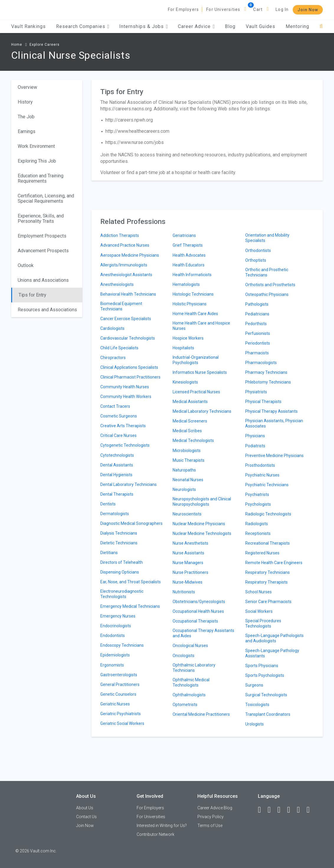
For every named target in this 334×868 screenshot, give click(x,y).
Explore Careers (45, 45)
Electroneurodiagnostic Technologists (122, 594)
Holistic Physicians (190, 304)
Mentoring (297, 26)
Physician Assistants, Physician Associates (274, 423)
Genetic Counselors (118, 694)
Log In (282, 9)
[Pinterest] (301, 810)
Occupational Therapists (195, 621)
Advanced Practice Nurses (125, 245)
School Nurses (258, 592)
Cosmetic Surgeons (119, 416)
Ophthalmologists (189, 695)
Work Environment (36, 146)
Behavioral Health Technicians (128, 294)
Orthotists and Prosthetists (270, 285)
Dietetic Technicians (119, 543)
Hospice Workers (188, 338)
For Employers (184, 9)
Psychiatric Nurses (262, 475)
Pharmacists (257, 353)
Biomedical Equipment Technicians (121, 306)
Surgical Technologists (266, 695)
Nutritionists (184, 592)
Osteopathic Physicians (267, 294)
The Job (26, 117)
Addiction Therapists (120, 235)
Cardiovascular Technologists (128, 338)
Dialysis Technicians (119, 533)
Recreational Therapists (267, 543)
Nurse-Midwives (188, 582)
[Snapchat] (311, 810)
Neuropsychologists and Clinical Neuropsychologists (202, 502)
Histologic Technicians (193, 294)
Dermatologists (115, 514)
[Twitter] (281, 810)
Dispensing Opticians (120, 572)
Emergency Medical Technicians (130, 606)
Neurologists (184, 489)
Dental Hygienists (116, 475)
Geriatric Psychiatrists (121, 714)
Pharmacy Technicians (266, 372)
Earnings (27, 131)
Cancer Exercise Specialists (126, 319)
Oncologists (184, 656)
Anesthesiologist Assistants (126, 275)
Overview (27, 87)
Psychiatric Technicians (267, 485)
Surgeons (254, 685)
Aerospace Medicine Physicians (130, 255)
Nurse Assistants (188, 553)
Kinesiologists (185, 382)
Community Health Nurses (125, 387)
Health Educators (189, 265)
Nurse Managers (188, 563)
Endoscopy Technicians (122, 645)
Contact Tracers (115, 406)
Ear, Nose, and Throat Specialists (131, 582)
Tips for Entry (32, 295)
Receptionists (258, 533)
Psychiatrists (257, 494)
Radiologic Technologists (268, 514)
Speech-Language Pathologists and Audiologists (274, 638)
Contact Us (86, 817)
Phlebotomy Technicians (268, 382)
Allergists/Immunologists (124, 265)
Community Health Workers (126, 397)
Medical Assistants (190, 402)
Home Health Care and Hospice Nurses (201, 326)
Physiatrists (256, 392)
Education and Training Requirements (41, 178)
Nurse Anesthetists (190, 543)
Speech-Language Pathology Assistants (272, 653)
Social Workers (259, 611)
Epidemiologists (115, 655)
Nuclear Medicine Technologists (202, 533)
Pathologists (257, 304)
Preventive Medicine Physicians (274, 456)
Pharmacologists (261, 363)
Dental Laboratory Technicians (128, 484)
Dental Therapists (117, 494)
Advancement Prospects (43, 251)
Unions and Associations (43, 280)
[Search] (321, 26)
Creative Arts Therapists (123, 426)
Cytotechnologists (117, 455)
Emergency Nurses (118, 616)
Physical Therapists (263, 402)
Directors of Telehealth (122, 562)
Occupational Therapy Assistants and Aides (203, 633)
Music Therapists (189, 460)
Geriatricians (184, 235)
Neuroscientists (187, 514)
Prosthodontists (260, 465)
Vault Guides (261, 26)
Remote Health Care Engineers (274, 563)
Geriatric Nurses (115, 704)
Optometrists (185, 705)
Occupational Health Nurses (198, 611)
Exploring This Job (37, 161)
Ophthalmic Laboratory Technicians (194, 668)
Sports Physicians (262, 666)
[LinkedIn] (272, 810)
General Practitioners (120, 684)
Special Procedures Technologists (263, 623)
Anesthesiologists (117, 284)
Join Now (308, 10)
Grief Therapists (188, 245)
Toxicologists (257, 705)
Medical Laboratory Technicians (202, 411)
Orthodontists (258, 250)
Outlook (26, 265)
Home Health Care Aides (195, 314)
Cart (258, 9)
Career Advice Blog (215, 808)
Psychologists (258, 504)
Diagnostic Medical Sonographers (131, 523)
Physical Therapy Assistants (271, 411)
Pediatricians (257, 314)
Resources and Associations (47, 310)
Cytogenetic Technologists (125, 445)
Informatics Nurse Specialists (200, 372)
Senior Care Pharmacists (268, 602)
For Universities (223, 9)
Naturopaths (184, 470)
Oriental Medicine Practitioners (201, 714)
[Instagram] (291, 810)
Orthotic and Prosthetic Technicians (267, 272)
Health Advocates (189, 255)
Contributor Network (155, 834)
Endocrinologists (116, 626)
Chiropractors (113, 358)
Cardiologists (112, 328)
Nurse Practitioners (190, 572)
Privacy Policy (211, 817)
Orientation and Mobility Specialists (267, 238)
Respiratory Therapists (266, 582)
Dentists (108, 504)
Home (17, 45)
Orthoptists (256, 260)
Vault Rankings (28, 26)
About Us (85, 808)
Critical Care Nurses (118, 435)
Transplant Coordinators (268, 714)
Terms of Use (210, 826)
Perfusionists (258, 333)
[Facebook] (262, 810)
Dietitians (109, 553)
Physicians (255, 436)
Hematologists (186, 284)
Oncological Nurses (190, 646)
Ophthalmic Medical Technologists (191, 682)
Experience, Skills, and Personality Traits (41, 218)
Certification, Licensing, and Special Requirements (46, 198)
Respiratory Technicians (267, 572)
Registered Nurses (262, 553)
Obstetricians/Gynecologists (199, 602)
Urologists (254, 724)
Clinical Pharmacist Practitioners (130, 377)
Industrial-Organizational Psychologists (196, 360)
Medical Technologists (193, 440)
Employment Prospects (42, 236)
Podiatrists (255, 446)
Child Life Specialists (119, 348)
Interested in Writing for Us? (162, 826)
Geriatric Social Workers (122, 723)
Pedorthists (256, 324)
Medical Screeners (190, 421)
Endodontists (113, 636)
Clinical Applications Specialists (129, 367)
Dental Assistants (117, 465)
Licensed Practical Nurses (196, 392)
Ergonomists (112, 665)
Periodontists (258, 343)
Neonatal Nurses (188, 480)
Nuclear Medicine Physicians (199, 524)
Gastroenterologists (119, 675)
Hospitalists (183, 348)
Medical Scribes (187, 431)
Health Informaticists (192, 275)
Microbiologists (187, 451)
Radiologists (257, 524)
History (25, 102)
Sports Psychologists (265, 675)
